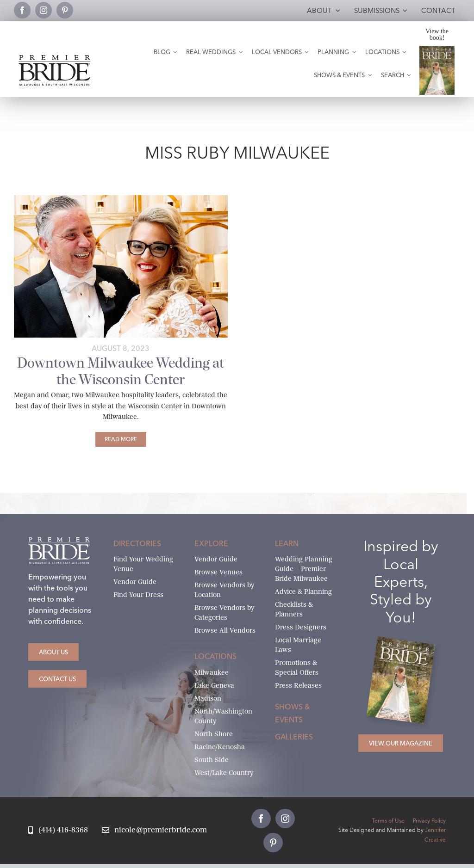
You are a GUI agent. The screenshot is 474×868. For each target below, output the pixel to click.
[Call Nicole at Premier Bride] (58, 830)
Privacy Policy (429, 821)
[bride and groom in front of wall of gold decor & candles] (121, 199)
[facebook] (22, 10)
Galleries (294, 737)
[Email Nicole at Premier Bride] (154, 830)
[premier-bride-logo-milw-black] (54, 58)
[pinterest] (65, 10)
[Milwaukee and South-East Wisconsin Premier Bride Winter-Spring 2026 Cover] (437, 49)
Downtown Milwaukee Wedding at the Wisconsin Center (121, 371)
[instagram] (44, 10)
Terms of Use (388, 821)
